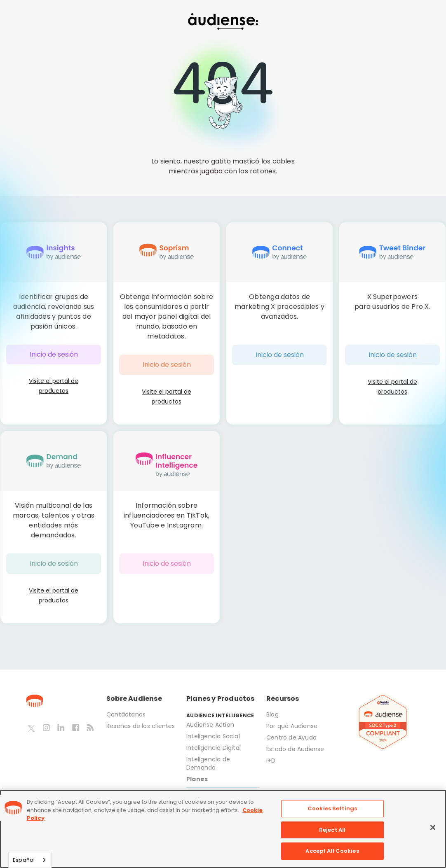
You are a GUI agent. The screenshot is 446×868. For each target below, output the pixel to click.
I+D (271, 761)
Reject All (332, 830)
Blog (272, 714)
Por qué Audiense (292, 726)
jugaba (211, 171)
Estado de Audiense (296, 749)
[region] (223, 829)
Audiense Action (210, 725)
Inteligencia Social (213, 736)
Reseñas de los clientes (141, 726)
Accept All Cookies (332, 851)
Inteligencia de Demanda (208, 763)
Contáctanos (126, 714)
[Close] (433, 828)
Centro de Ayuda (291, 737)
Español (24, 860)
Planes (197, 779)
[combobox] (30, 860)
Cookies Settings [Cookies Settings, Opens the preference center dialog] (332, 808)
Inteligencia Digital (214, 748)
